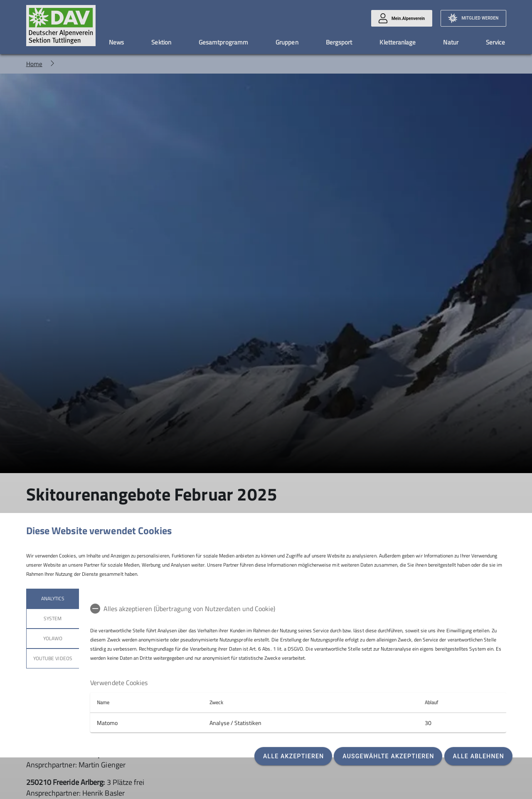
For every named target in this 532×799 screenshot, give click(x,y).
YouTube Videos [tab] (53, 658)
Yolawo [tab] (52, 638)
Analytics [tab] (52, 598)
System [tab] (53, 618)
